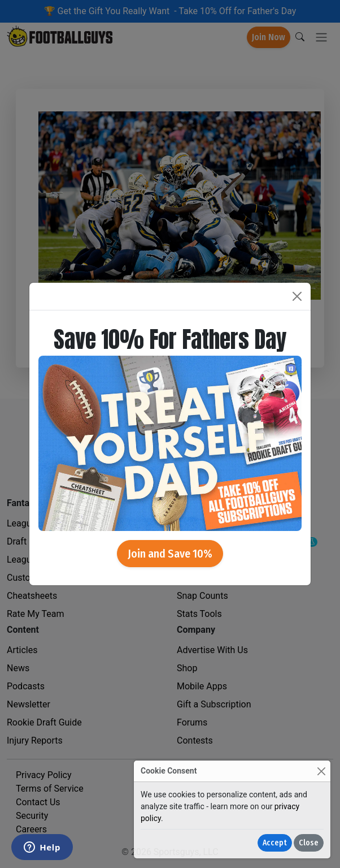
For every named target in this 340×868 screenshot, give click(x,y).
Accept (275, 843)
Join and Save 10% (170, 554)
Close (309, 843)
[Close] (321, 771)
